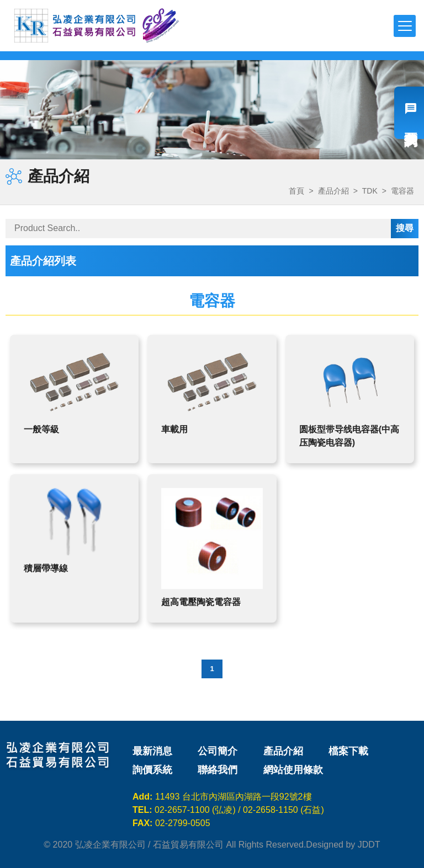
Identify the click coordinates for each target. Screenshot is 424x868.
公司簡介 (218, 751)
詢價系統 (152, 770)
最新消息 (152, 751)
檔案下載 (348, 751)
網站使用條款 (293, 770)
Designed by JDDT (343, 845)
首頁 (296, 191)
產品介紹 (333, 191)
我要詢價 (409, 113)
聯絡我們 (218, 770)
